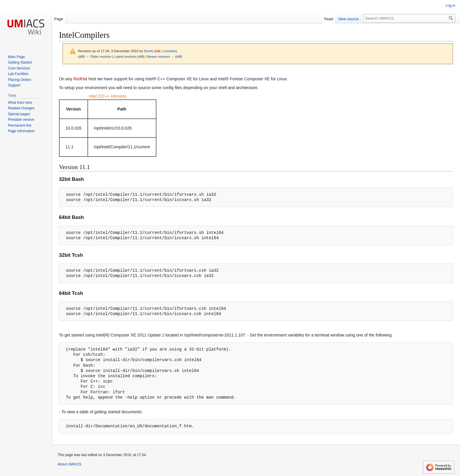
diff (81, 56)
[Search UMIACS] (409, 18)
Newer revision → (161, 56)
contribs (170, 51)
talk (158, 51)
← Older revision (99, 56)
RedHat (80, 79)
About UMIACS (69, 464)
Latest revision (125, 56)
